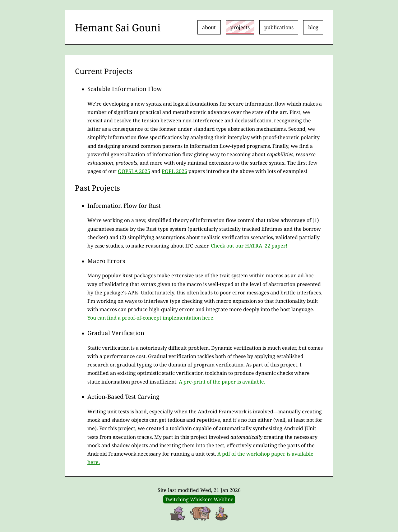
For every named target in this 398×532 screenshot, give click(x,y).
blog (313, 27)
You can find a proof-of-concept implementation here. (151, 318)
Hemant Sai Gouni (118, 27)
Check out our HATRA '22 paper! (249, 246)
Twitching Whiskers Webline (199, 499)
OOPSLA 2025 (134, 171)
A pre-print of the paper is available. (222, 382)
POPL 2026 (174, 171)
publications (279, 27)
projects (240, 27)
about (209, 27)
